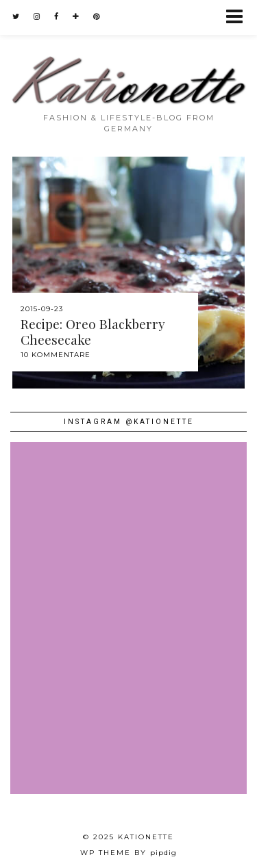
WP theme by (128, 853)
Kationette (146, 837)
